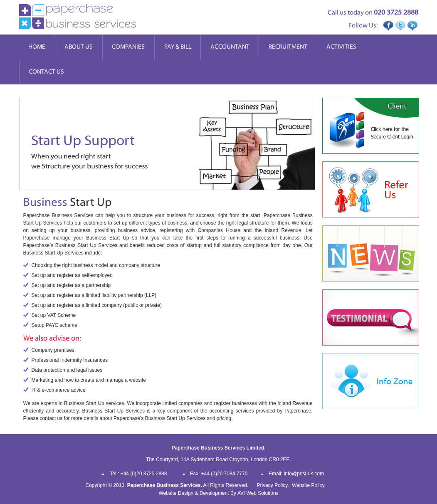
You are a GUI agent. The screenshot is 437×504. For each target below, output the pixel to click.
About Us (79, 47)
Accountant (230, 47)
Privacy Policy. (273, 485)
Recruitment (288, 47)
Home (37, 47)
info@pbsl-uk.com (304, 474)
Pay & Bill (178, 47)
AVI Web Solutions (258, 493)
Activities (341, 47)
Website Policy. (309, 485)
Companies (128, 47)
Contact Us (46, 72)
